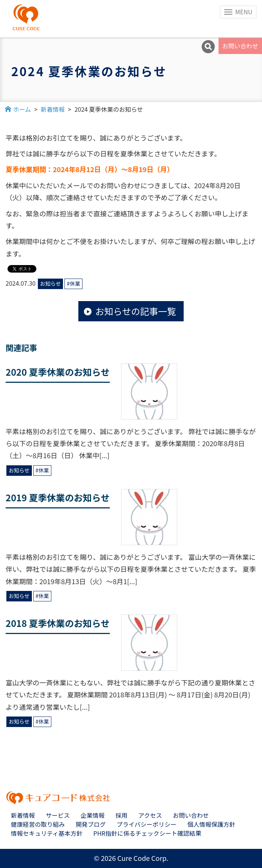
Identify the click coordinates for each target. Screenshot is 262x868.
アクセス (150, 815)
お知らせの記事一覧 (136, 311)
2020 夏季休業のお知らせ (58, 372)
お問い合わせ (240, 46)
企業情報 (93, 815)
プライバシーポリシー (147, 824)
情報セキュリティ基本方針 (47, 833)
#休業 (73, 283)
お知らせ (51, 283)
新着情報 (23, 815)
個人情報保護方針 (211, 824)
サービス (58, 815)
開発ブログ (91, 824)
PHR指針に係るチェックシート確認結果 (147, 833)
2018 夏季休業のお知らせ (58, 623)
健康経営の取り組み (38, 824)
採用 (121, 815)
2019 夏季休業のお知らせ (58, 497)
